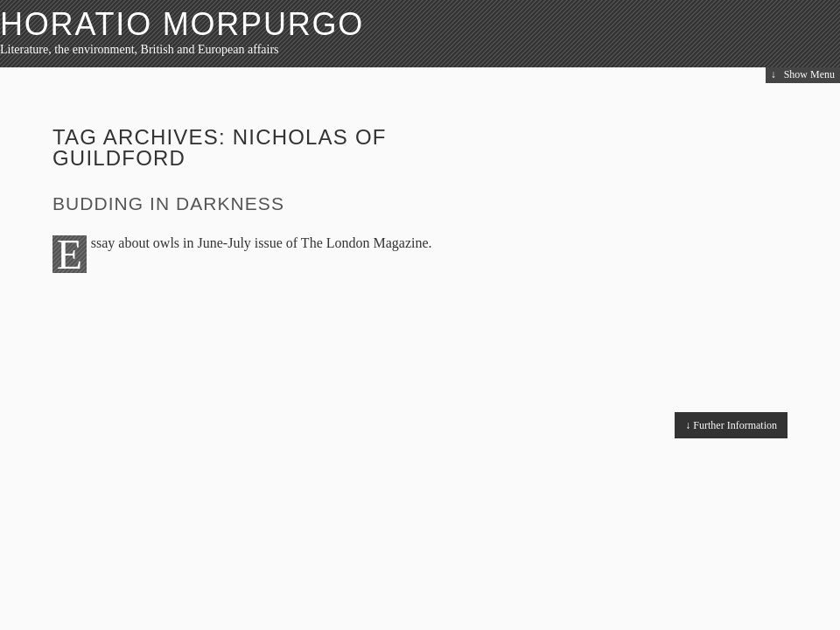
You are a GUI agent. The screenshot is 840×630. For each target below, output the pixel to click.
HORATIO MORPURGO (182, 24)
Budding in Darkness (168, 203)
